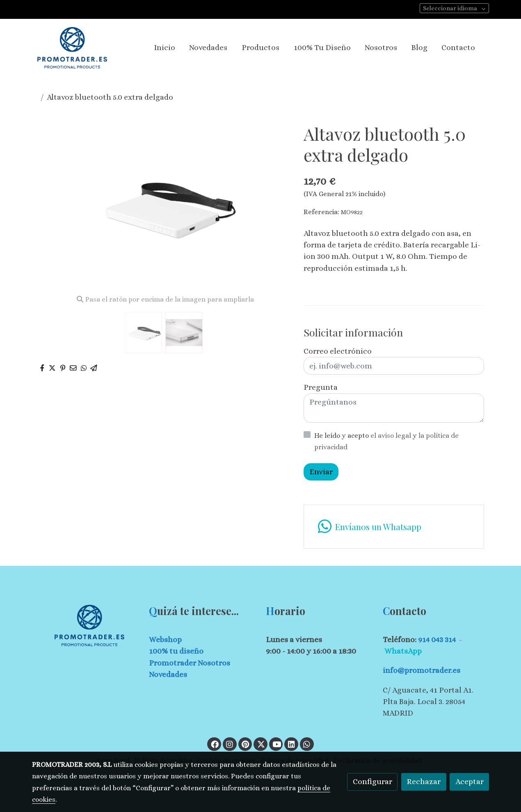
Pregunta (321, 387)
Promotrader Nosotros (190, 663)
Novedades (168, 674)
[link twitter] (261, 744)
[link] (72, 48)
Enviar (321, 472)
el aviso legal (392, 436)
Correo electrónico (338, 351)
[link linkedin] (291, 744)
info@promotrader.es (422, 670)
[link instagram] (230, 744)
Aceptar (470, 781)
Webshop (165, 639)
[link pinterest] (246, 744)
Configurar (372, 781)
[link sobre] (85, 626)
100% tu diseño (176, 651)
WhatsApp (403, 651)
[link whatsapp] (394, 527)
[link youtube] (277, 744)
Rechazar (424, 781)
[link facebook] (215, 744)
